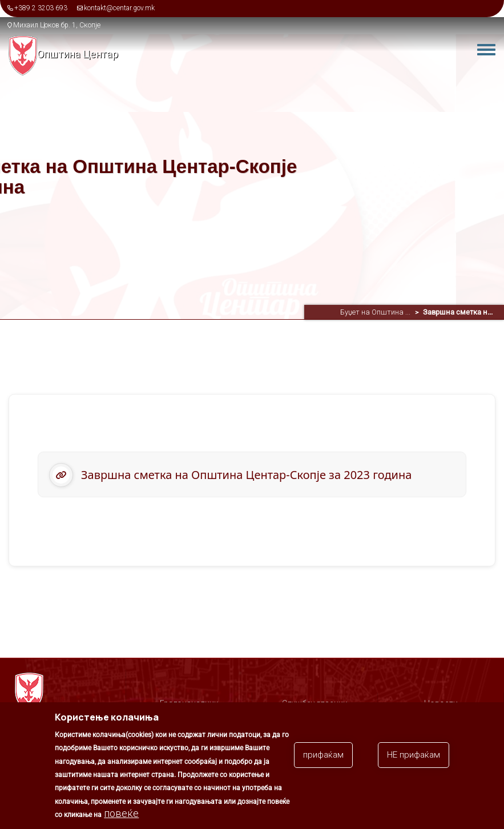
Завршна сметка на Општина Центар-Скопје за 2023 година (246, 475)
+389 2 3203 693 (41, 8)
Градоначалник (189, 703)
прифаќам (323, 762)
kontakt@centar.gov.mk (119, 8)
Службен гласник (315, 703)
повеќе (121, 820)
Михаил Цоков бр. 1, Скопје (57, 25)
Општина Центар (78, 54)
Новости (441, 703)
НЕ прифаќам (414, 762)
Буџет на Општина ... (375, 312)
